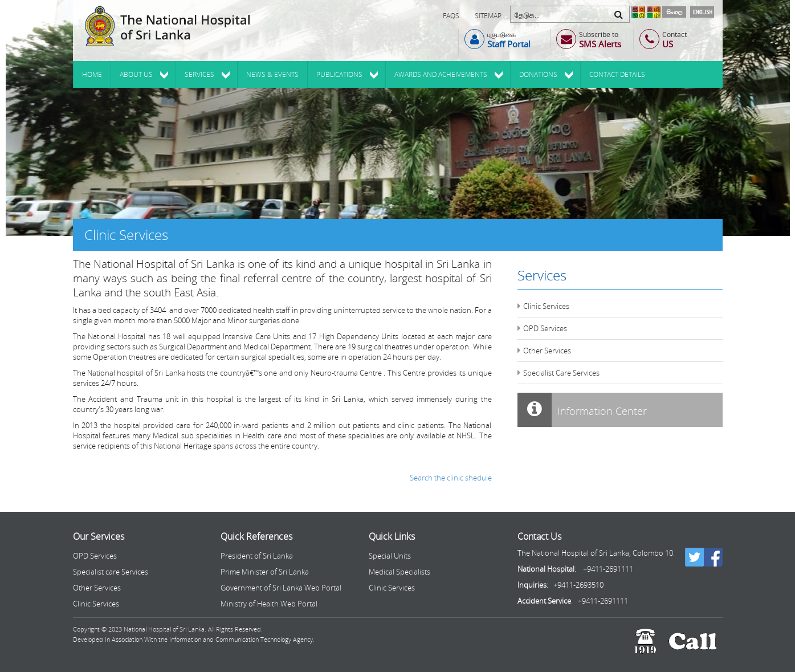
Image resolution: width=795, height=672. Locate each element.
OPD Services (545, 328)
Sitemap (488, 16)
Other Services (547, 351)
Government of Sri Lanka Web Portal (281, 588)
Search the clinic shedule (451, 478)
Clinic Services (546, 306)
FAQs (451, 16)
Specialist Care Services (561, 373)
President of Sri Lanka (257, 556)
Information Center (582, 410)
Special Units (390, 556)
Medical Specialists (399, 572)
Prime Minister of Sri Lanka (265, 572)
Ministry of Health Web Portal (269, 604)
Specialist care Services (111, 572)
